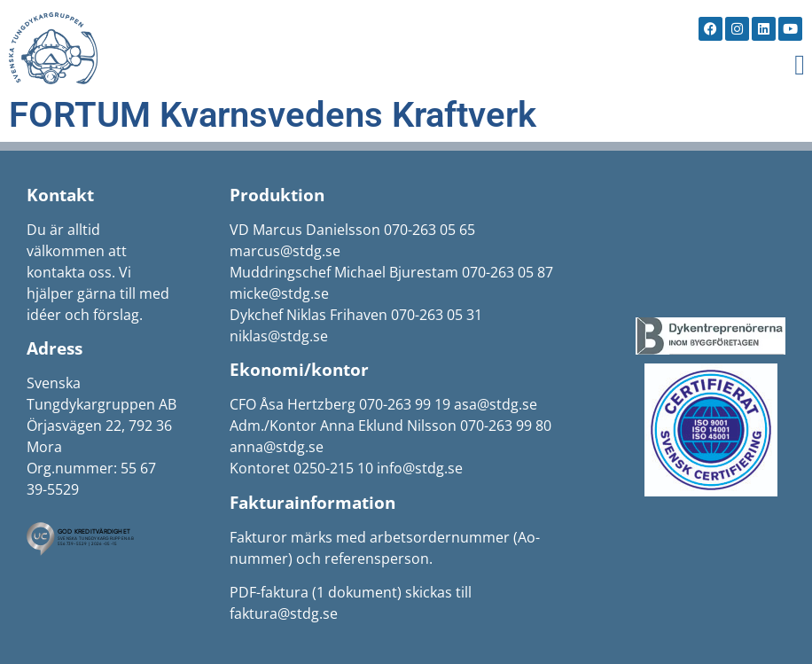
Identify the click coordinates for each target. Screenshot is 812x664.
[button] (800, 65)
